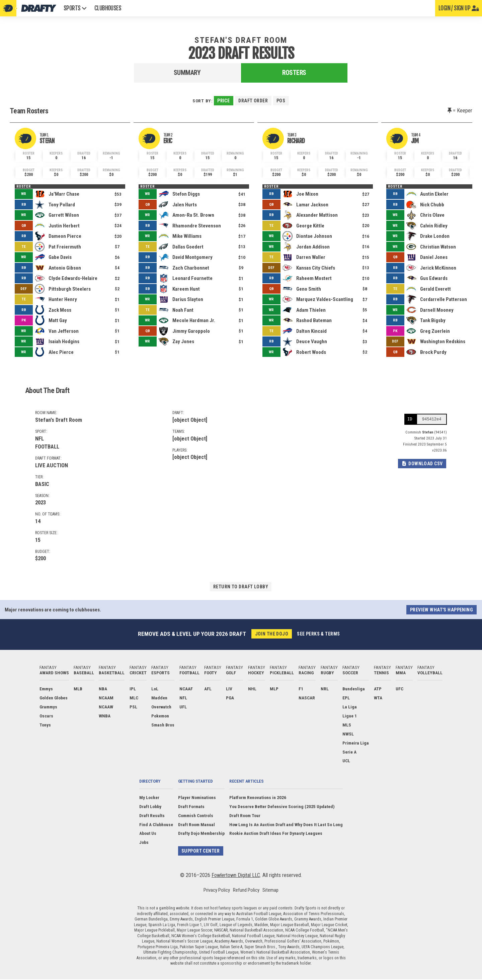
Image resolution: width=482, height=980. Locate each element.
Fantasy (54, 670)
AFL (208, 689)
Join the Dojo (271, 634)
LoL (155, 689)
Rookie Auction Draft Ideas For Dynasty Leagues (276, 834)
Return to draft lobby (241, 587)
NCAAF (186, 689)
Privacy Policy (217, 891)
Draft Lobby (150, 807)
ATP (378, 689)
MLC (134, 698)
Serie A (349, 752)
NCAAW (106, 707)
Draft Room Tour (245, 816)
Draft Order (253, 101)
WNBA (105, 716)
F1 (301, 689)
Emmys (46, 689)
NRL (325, 689)
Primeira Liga (356, 743)
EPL (346, 698)
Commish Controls (195, 816)
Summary (187, 73)
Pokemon (160, 716)
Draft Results (152, 816)
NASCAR (307, 698)
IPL (133, 689)
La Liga (350, 707)
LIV (229, 689)
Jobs (144, 843)
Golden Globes (54, 698)
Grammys (48, 707)
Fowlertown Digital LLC (236, 876)
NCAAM (106, 698)
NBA (103, 689)
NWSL (348, 734)
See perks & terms (319, 634)
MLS (347, 725)
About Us (148, 834)
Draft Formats (191, 807)
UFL (183, 707)
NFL (183, 698)
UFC (399, 689)
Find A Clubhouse (156, 825)
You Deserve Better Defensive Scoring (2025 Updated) (282, 807)
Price (223, 101)
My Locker (149, 798)
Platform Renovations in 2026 (258, 798)
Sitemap (270, 891)
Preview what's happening (441, 610)
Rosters (294, 73)
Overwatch (161, 707)
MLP (274, 689)
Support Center (201, 851)
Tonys (45, 725)
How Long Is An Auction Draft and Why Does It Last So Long (286, 825)
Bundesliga (354, 689)
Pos (282, 101)
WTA (378, 698)
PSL (133, 707)
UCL (346, 761)
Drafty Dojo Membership (201, 834)
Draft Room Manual (196, 825)
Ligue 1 (350, 716)
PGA (230, 698)
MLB (78, 689)
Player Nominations (197, 798)
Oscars (46, 716)
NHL (252, 689)
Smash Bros (163, 725)
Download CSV (422, 465)
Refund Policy (246, 891)
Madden (159, 698)
